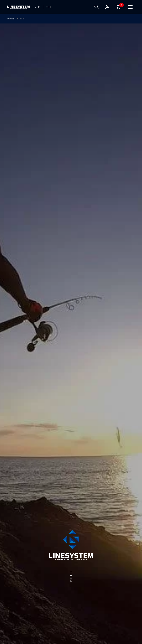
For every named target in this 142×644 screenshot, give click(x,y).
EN (48, 7)
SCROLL (71, 577)
